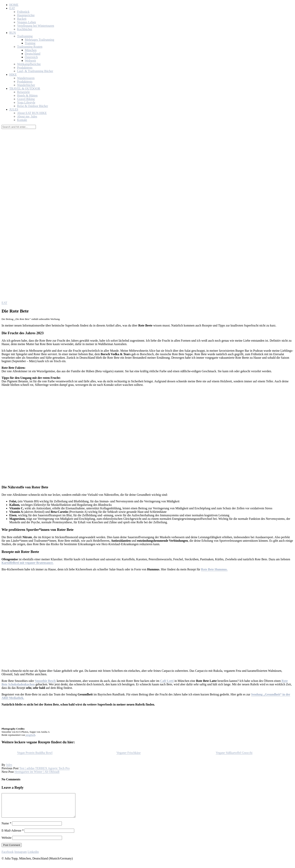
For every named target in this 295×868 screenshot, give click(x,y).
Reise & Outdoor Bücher (33, 106)
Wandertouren (26, 78)
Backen (22, 19)
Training (30, 43)
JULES (14, 109)
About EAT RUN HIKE (32, 113)
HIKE (13, 75)
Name (6, 828)
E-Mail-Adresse (13, 835)
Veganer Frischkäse (129, 753)
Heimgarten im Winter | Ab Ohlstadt (37, 772)
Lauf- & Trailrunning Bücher (35, 71)
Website (6, 842)
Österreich (31, 57)
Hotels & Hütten (27, 95)
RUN (13, 33)
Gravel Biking (26, 99)
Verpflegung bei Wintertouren (36, 26)
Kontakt (22, 120)
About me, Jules (27, 116)
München (31, 50)
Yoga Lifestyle (26, 102)
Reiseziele (23, 92)
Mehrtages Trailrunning (40, 40)
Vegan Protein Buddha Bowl (35, 753)
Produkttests (25, 68)
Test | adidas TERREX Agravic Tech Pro (44, 768)
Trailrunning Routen (30, 47)
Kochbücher (25, 29)
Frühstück (23, 12)
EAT (12, 8)
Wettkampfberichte (29, 64)
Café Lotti (167, 681)
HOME (14, 5)
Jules (9, 765)
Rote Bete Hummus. (214, 569)
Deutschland (33, 54)
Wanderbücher (26, 85)
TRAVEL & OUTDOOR (25, 89)
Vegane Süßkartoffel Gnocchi (234, 753)
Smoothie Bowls (45, 681)
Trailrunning (25, 36)
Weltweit (30, 61)
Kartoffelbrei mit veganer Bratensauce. (28, 563)
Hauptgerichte (26, 15)
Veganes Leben (26, 22)
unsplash (30, 735)
